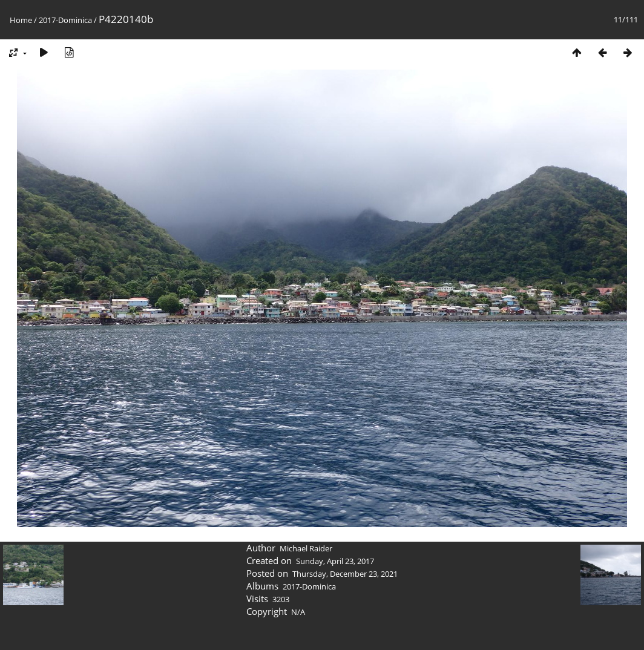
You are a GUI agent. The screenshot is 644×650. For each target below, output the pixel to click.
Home (21, 20)
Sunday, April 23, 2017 (335, 561)
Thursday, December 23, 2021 (345, 574)
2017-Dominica (65, 20)
